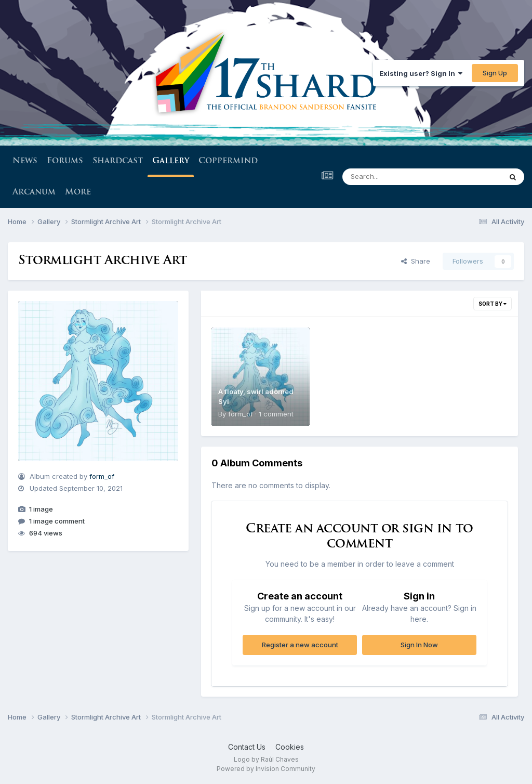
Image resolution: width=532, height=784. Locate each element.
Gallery (171, 167)
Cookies (290, 747)
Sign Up (495, 73)
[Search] (394, 177)
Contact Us (247, 747)
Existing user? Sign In (421, 73)
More (78, 192)
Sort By (493, 304)
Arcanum (34, 192)
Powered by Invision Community (266, 769)
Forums (65, 161)
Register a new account (300, 645)
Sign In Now (419, 645)
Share (416, 261)
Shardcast (118, 161)
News (25, 161)
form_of (102, 476)
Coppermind (228, 161)
